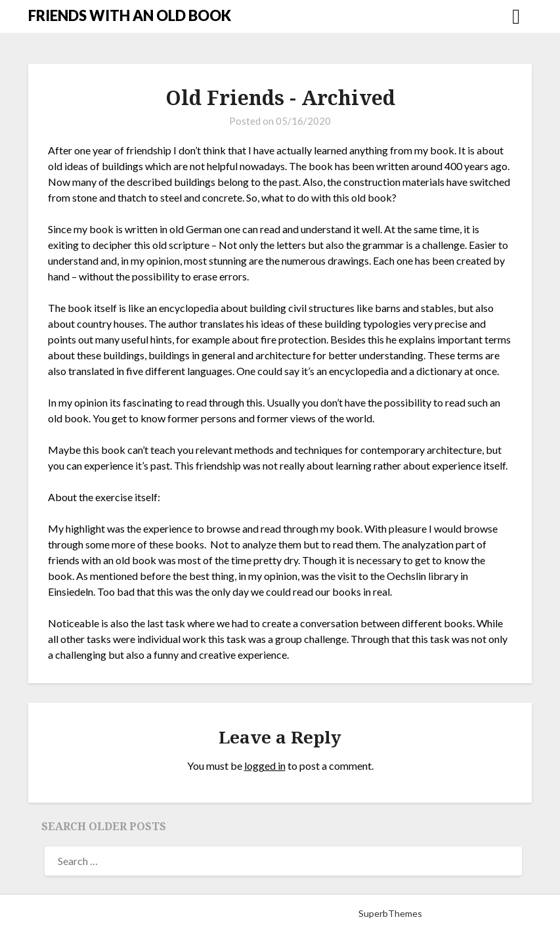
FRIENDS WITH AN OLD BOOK (130, 15)
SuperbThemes (390, 913)
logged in (265, 766)
